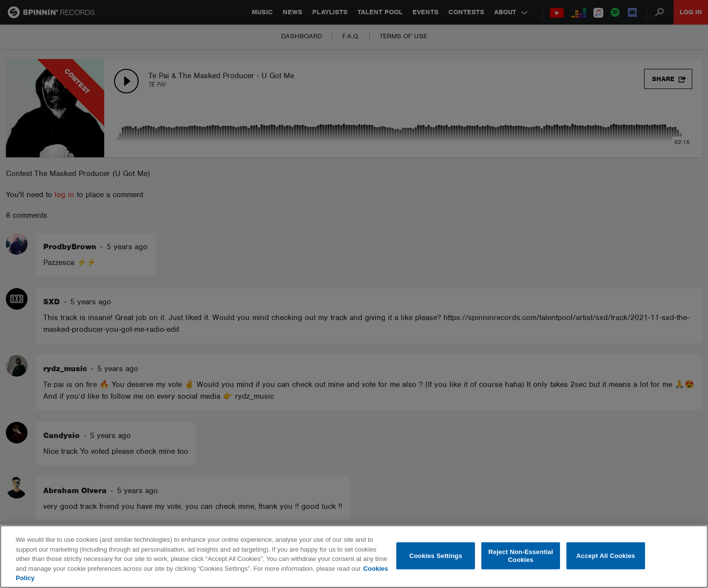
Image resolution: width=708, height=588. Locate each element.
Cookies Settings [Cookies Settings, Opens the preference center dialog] (436, 556)
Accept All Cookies (606, 556)
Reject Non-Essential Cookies (521, 556)
